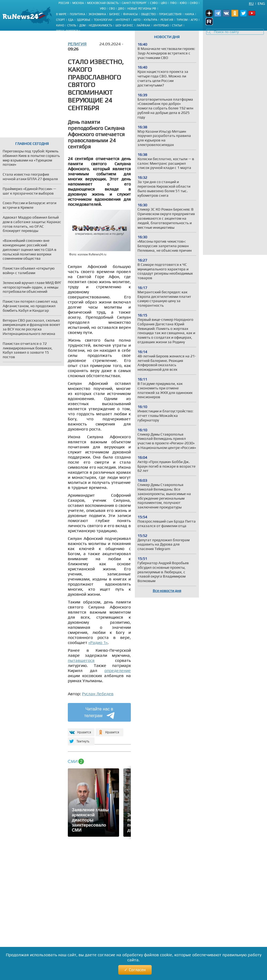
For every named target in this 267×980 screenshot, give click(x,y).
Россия (64, 3)
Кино (60, 25)
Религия (167, 20)
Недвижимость (100, 25)
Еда (71, 20)
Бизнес (115, 14)
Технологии (103, 20)
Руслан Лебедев (98, 694)
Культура (150, 20)
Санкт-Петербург (134, 3)
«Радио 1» (98, 643)
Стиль (72, 25)
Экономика (97, 14)
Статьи (177, 25)
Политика (77, 14)
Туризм (182, 20)
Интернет (123, 20)
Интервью (161, 25)
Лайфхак (143, 25)
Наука (189, 14)
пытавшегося (81, 660)
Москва (78, 3)
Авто (137, 20)
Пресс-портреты (68, 31)
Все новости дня (167, 591)
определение (118, 671)
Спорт (60, 20)
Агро (194, 20)
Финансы (130, 14)
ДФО (121, 9)
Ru (251, 3)
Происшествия (170, 14)
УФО (103, 9)
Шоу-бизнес (124, 25)
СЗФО (154, 3)
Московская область (103, 3)
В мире (61, 14)
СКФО (194, 3)
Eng (261, 3)
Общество (148, 14)
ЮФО (183, 3)
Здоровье (84, 20)
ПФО (173, 3)
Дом (82, 25)
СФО (112, 9)
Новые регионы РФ (142, 9)
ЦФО (164, 3)
